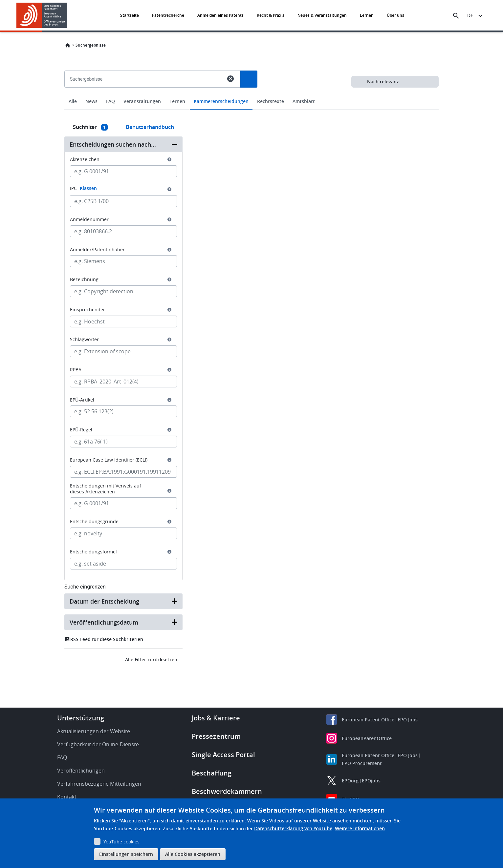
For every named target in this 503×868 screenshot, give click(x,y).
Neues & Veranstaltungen (322, 15)
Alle (73, 101)
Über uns (395, 15)
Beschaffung (212, 773)
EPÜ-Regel (81, 430)
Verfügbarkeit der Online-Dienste (98, 744)
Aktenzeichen (85, 159)
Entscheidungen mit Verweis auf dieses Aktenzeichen (106, 489)
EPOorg (350, 781)
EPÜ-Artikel (82, 400)
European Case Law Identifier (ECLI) (109, 460)
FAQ (110, 101)
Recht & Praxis (271, 15)
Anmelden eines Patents (220, 15)
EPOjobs (371, 781)
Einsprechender (87, 310)
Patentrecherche (168, 15)
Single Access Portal (223, 755)
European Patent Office (368, 720)
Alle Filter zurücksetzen (151, 660)
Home (68, 45)
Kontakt (67, 797)
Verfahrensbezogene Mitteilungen (99, 784)
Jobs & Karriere (216, 718)
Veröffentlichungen (81, 771)
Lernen (367, 15)
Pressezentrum (216, 736)
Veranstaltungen (142, 101)
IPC (83, 188)
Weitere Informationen (360, 828)
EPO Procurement (362, 763)
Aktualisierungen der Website (94, 731)
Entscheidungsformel (93, 552)
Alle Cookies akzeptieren (193, 854)
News (91, 101)
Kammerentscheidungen (221, 101)
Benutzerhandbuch (150, 127)
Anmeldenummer (89, 219)
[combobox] (251, 94)
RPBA (76, 370)
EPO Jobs (408, 720)
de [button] (470, 15)
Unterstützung (81, 718)
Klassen (88, 188)
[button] (68, 16)
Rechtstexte (271, 101)
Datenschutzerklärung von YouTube (293, 828)
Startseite (130, 15)
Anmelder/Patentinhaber (97, 250)
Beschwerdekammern (227, 791)
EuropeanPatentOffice (367, 738)
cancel (230, 79)
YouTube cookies (121, 842)
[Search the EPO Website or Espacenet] (456, 16)
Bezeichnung (84, 279)
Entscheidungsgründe (94, 522)
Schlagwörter (84, 340)
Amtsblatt (304, 101)
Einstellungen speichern (126, 854)
